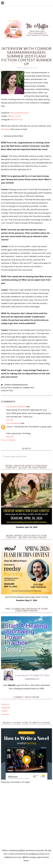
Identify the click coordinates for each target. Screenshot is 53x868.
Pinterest (5, 714)
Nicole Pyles (6, 388)
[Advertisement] (26, 816)
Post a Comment (8, 440)
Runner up (17, 388)
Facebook (5, 704)
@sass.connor (17, 119)
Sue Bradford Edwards (16, 407)
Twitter (4, 711)
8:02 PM (10, 437)
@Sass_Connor (15, 116)
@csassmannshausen (19, 113)
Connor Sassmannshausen (16, 385)
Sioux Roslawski (13, 423)
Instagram (6, 708)
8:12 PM (10, 420)
